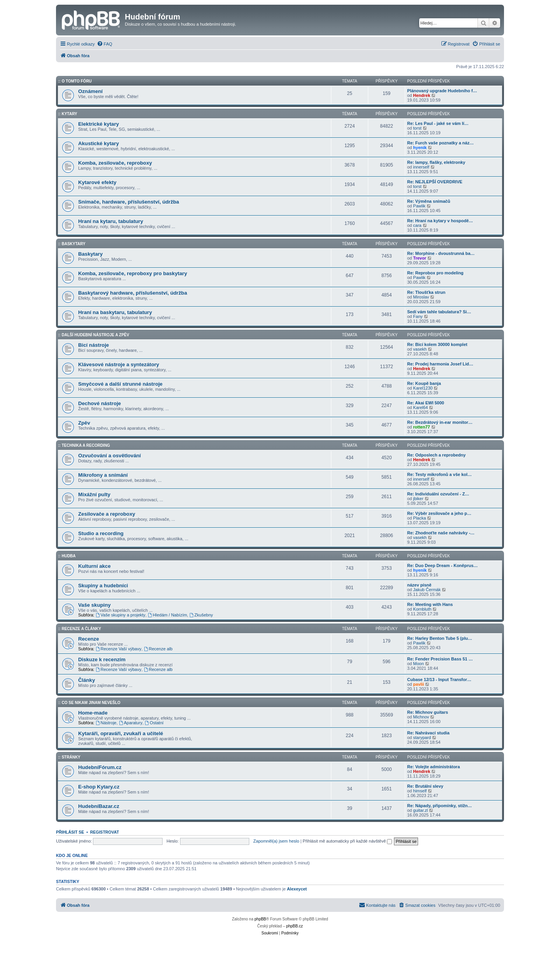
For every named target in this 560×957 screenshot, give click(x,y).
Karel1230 (423, 388)
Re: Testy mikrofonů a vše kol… (439, 474)
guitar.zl (420, 810)
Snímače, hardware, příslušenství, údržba (129, 202)
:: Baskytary (72, 244)
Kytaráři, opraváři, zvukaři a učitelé (121, 733)
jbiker (418, 499)
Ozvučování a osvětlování (109, 456)
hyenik (420, 148)
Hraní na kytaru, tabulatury (111, 221)
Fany (418, 316)
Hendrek (422, 95)
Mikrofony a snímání (103, 475)
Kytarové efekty (97, 182)
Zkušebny (201, 615)
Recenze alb (158, 649)
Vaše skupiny (94, 605)
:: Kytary (67, 114)
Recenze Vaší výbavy (119, 649)
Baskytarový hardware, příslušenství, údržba (133, 293)
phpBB (260, 919)
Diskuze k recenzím (102, 659)
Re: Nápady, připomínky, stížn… (439, 806)
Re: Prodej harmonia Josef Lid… (440, 364)
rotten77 (421, 427)
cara (417, 225)
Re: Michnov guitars (428, 712)
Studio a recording (101, 533)
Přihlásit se (70, 832)
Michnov (421, 717)
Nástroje (106, 723)
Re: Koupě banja (424, 383)
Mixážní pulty (94, 494)
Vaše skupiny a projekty (121, 615)
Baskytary (90, 254)
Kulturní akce (94, 566)
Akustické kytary (99, 143)
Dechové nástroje (100, 403)
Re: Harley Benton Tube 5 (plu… (440, 638)
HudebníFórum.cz (100, 767)
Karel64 (420, 407)
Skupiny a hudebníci (103, 586)
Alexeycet (297, 889)
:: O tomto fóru (75, 81)
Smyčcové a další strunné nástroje (120, 384)
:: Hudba (67, 556)
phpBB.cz (295, 926)
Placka (419, 518)
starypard (422, 738)
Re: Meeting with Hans (430, 604)
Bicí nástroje (94, 345)
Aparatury (131, 723)
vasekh (420, 349)
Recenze (89, 639)
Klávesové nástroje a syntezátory (119, 364)
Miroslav (421, 297)
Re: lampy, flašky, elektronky (436, 162)
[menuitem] (105, 44)
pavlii (418, 684)
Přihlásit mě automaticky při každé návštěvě (347, 841)
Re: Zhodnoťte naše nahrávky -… (441, 533)
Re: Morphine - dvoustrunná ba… (441, 253)
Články (87, 680)
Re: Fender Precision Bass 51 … (440, 659)
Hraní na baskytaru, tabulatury (115, 312)
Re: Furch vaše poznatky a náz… (440, 143)
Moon (418, 664)
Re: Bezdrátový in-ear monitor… (440, 422)
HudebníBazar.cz (99, 806)
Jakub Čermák (427, 590)
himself (420, 791)
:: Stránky (69, 757)
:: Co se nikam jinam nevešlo (89, 703)
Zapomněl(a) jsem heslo (276, 841)
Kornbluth (422, 609)
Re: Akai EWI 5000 (426, 403)
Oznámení (90, 91)
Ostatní (154, 723)
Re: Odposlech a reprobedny (436, 455)
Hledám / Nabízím (167, 615)
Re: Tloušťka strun (426, 292)
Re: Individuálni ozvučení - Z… (438, 494)
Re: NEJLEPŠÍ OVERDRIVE (435, 182)
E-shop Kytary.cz (99, 787)
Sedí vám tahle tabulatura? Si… (439, 312)
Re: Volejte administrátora (434, 767)
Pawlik (419, 206)
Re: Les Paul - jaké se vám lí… (438, 123)
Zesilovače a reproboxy (107, 514)
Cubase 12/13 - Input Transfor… (439, 680)
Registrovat (105, 832)
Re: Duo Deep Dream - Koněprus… (443, 565)
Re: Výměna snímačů (429, 201)
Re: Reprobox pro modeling (435, 273)
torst (417, 128)
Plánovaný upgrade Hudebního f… (442, 91)
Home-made (93, 713)
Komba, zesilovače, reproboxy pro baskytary (133, 273)
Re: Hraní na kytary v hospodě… (440, 221)
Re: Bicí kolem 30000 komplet (437, 344)
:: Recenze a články (80, 629)
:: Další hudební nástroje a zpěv (94, 335)
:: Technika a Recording (84, 445)
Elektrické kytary (99, 124)
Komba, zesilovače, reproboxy (115, 163)
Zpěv (84, 423)
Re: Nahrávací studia (428, 733)
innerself (421, 167)
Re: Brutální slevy (425, 786)
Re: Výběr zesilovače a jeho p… (439, 513)
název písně (419, 585)
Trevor (420, 258)
